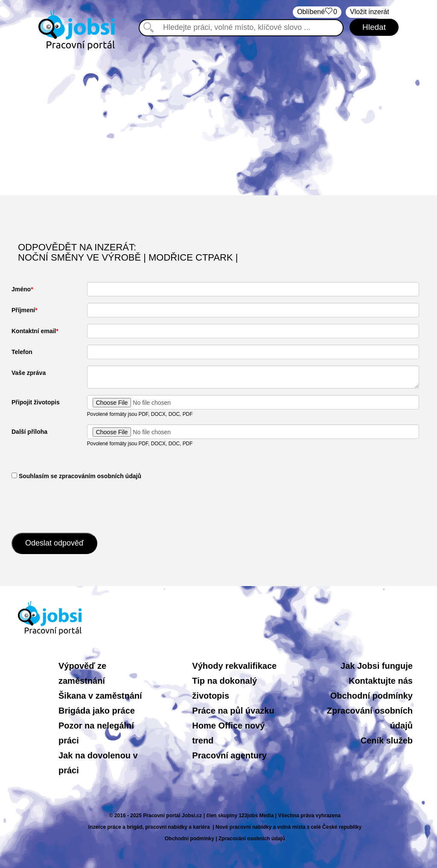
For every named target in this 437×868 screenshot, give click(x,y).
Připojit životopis (36, 402)
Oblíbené (317, 12)
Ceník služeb (387, 740)
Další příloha (29, 432)
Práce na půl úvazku (233, 711)
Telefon (22, 352)
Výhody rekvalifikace (234, 666)
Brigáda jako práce (97, 711)
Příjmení (23, 310)
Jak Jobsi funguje (377, 666)
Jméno (21, 289)
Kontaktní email (34, 331)
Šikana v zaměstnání (100, 696)
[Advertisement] (218, 123)
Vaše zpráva (29, 373)
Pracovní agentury (229, 755)
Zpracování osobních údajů (252, 839)
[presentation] (76, 505)
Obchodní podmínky (371, 696)
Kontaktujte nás (381, 681)
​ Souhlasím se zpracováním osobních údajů (76, 476)
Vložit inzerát (370, 12)
